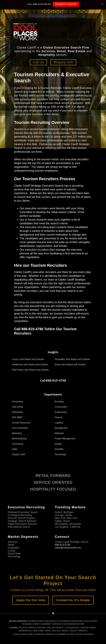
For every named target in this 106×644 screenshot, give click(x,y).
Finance (59, 417)
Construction (61, 407)
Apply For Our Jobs (31, 600)
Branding (59, 402)
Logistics (59, 423)
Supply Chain (19, 454)
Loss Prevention (20, 428)
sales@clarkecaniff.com (68, 548)
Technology (60, 454)
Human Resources (21, 423)
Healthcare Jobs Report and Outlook (30, 365)
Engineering (61, 412)
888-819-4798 (63, 545)
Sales (15, 449)
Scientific (59, 449)
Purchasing (18, 444)
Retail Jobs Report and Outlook (70, 365)
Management (61, 428)
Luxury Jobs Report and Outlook (28, 359)
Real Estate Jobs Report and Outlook (30, 370)
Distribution (18, 412)
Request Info (63, 62)
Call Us (38, 62)
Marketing (17, 433)
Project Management (65, 439)
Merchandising (19, 439)
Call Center (18, 407)
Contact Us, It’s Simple (73, 600)
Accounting (18, 402)
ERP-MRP (17, 417)
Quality (58, 444)
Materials (59, 433)
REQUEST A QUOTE (66, 4)
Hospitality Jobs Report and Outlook (72, 359)
